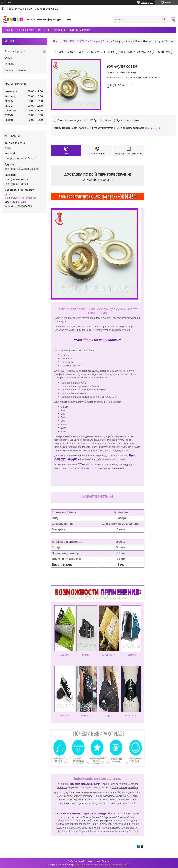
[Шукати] (164, 19)
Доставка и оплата (79, 30)
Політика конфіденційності (117, 865)
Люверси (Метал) (100, 41)
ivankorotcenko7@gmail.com (21, 198)
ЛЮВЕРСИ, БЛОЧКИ (75, 41)
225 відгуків (147, 3)
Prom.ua (106, 861)
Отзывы (10, 64)
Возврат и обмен (15, 70)
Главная (8, 30)
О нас (47, 30)
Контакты (59, 30)
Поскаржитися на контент (89, 865)
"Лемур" (84, 464)
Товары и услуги (27, 30)
